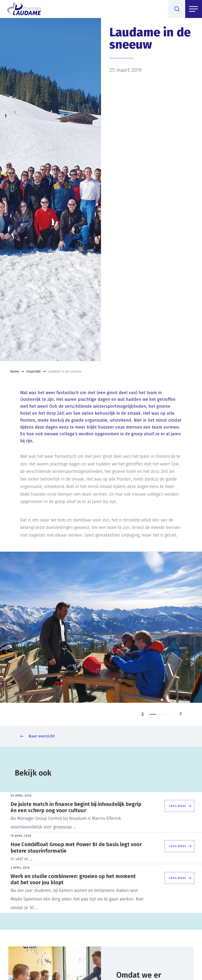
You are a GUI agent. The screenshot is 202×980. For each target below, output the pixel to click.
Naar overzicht (42, 736)
